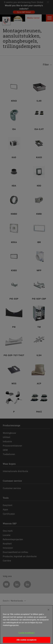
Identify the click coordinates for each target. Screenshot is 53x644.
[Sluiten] (48, 611)
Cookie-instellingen (26, 634)
